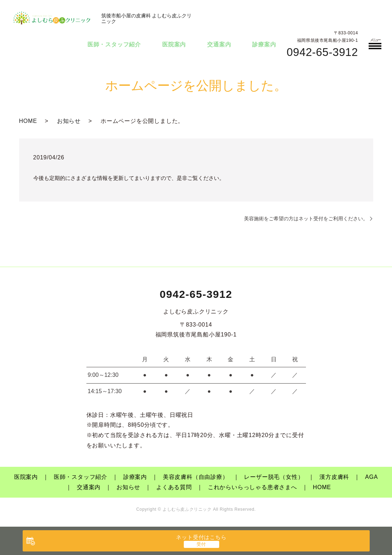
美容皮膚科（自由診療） (196, 477)
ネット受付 (201, 537)
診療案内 (264, 44)
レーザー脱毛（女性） (274, 477)
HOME (28, 121)
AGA (371, 477)
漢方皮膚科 (334, 477)
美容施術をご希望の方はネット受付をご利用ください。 (306, 219)
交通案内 (219, 44)
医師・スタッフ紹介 (114, 44)
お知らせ (69, 121)
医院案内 (174, 44)
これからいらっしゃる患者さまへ (252, 487)
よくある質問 (174, 487)
